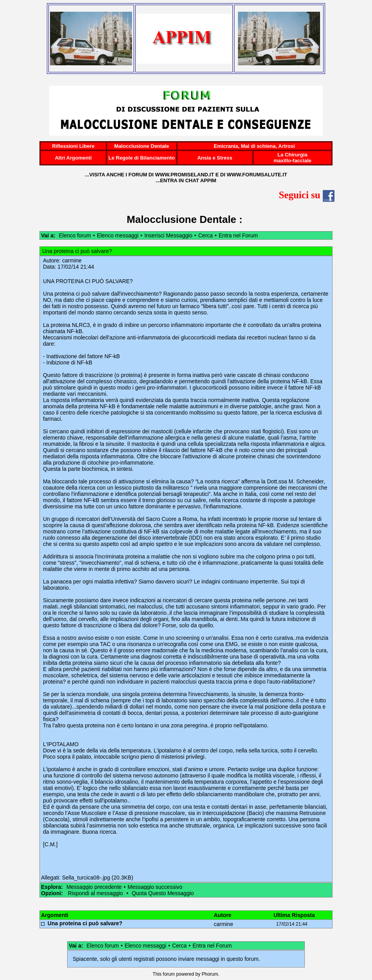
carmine (72, 260)
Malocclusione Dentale (181, 219)
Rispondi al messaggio (96, 893)
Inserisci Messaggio (168, 235)
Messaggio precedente (94, 887)
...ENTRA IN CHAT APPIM (186, 180)
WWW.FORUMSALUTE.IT (257, 175)
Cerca (205, 235)
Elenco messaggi (118, 235)
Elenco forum (75, 235)
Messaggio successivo (155, 887)
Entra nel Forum (238, 235)
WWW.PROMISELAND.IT (185, 175)
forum (169, 974)
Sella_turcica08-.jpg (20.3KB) (98, 878)
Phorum (210, 974)
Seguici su (307, 195)
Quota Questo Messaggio (163, 893)
